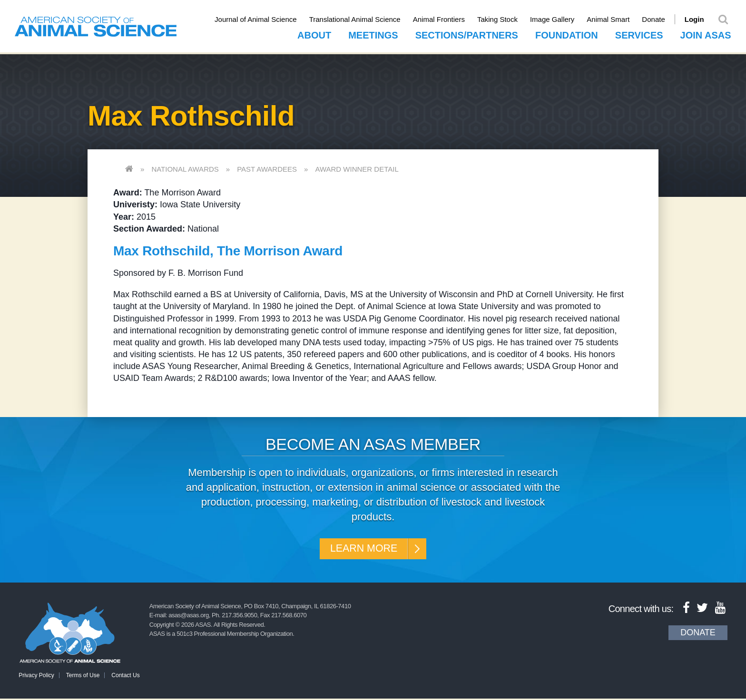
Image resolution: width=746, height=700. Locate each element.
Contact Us (125, 677)
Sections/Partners (467, 34)
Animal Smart (615, 19)
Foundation (567, 34)
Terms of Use (83, 677)
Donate (660, 19)
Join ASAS (706, 34)
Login (701, 19)
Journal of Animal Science (262, 19)
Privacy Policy (36, 677)
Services (639, 34)
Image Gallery (559, 19)
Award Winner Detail (357, 168)
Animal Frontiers (446, 19)
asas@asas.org (189, 617)
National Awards (185, 168)
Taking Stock (504, 19)
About (314, 34)
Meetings (373, 34)
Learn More (362, 549)
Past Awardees (267, 168)
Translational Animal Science (362, 19)
